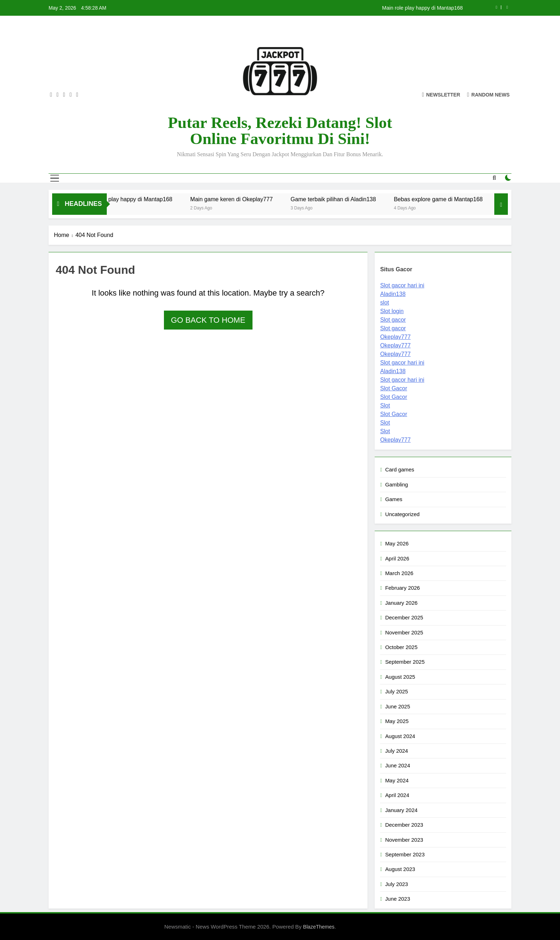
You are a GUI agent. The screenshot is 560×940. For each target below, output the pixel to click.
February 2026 (402, 588)
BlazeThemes (319, 927)
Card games (399, 469)
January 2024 (401, 810)
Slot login (392, 311)
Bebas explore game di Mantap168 (447, 199)
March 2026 (399, 573)
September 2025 (405, 662)
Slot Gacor (394, 388)
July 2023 (396, 884)
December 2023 (404, 825)
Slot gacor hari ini (402, 285)
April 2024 (397, 795)
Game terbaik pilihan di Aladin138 (342, 199)
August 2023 (400, 869)
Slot (385, 405)
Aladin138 (393, 294)
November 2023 (404, 840)
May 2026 (397, 543)
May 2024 (397, 780)
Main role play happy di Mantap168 (422, 8)
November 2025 (404, 632)
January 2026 (401, 603)
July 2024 (396, 751)
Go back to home (208, 320)
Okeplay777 (395, 337)
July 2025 (396, 691)
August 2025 (400, 677)
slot (384, 303)
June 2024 (397, 765)
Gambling (396, 484)
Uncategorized (402, 514)
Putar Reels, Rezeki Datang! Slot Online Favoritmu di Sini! (280, 131)
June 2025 (397, 706)
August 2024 (400, 736)
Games (394, 499)
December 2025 (404, 617)
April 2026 (397, 558)
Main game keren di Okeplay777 (240, 199)
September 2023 (405, 854)
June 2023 (397, 899)
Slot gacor (393, 320)
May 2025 (397, 721)
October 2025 (401, 647)
